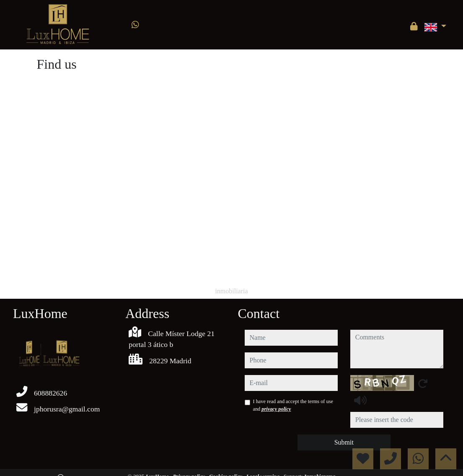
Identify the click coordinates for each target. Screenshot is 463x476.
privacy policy (276, 409)
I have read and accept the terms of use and (293, 405)
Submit (344, 442)
